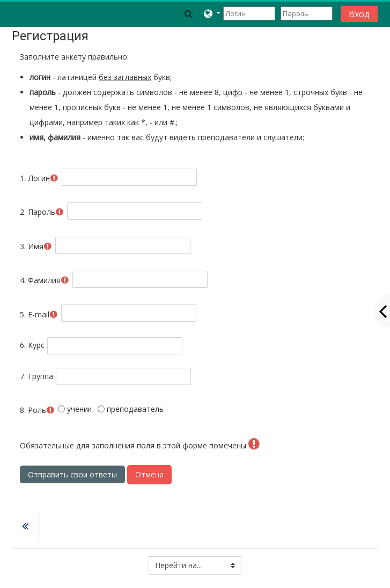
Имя (36, 246)
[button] (189, 13)
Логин (39, 178)
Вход (359, 14)
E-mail (39, 314)
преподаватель (131, 409)
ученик (75, 409)
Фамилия (45, 280)
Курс (32, 345)
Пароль (42, 212)
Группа (36, 376)
